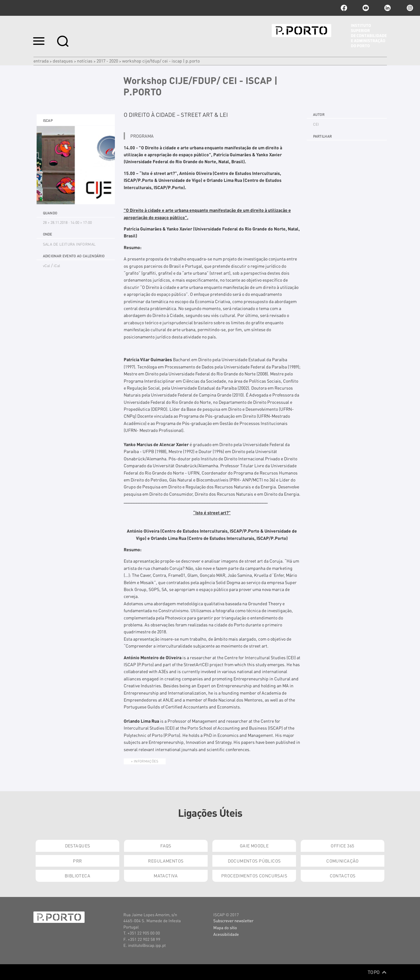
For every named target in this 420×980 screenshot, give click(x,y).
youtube (366, 8)
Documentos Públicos (254, 861)
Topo (377, 972)
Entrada (41, 61)
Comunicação (343, 861)
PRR (77, 861)
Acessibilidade (226, 934)
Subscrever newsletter (233, 920)
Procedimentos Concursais (254, 875)
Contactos (343, 875)
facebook (344, 8)
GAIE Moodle (254, 846)
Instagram (409, 8)
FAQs (166, 846)
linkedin (387, 8)
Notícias (85, 61)
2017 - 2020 (107, 61)
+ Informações (145, 761)
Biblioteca (77, 875)
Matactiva (166, 875)
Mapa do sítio (225, 927)
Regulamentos (166, 861)
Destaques (63, 61)
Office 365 (342, 846)
